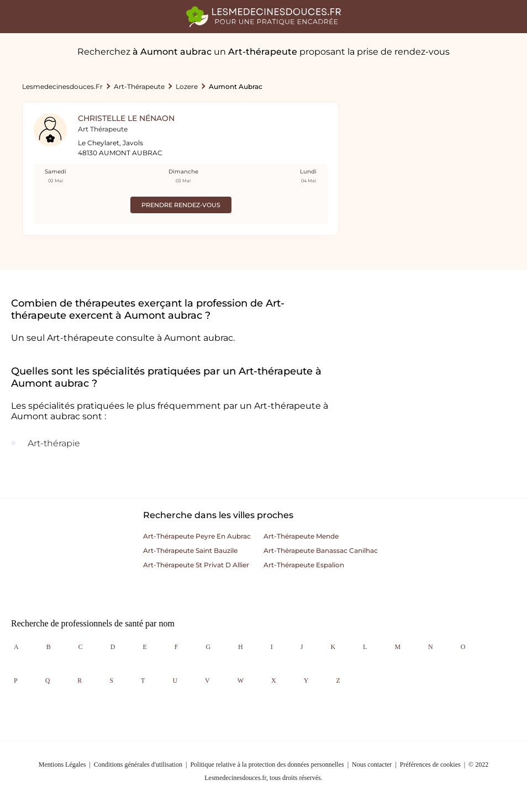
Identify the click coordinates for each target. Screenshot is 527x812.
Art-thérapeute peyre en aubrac (197, 536)
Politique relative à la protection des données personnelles (267, 764)
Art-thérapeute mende (301, 536)
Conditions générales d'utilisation (138, 764)
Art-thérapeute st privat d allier (196, 565)
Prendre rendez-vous (181, 205)
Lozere (187, 86)
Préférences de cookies (430, 764)
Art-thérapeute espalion (304, 565)
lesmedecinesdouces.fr (62, 86)
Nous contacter (372, 764)
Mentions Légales (62, 764)
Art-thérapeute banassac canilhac (321, 550)
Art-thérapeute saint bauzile (190, 550)
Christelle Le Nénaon (126, 118)
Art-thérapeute (139, 86)
